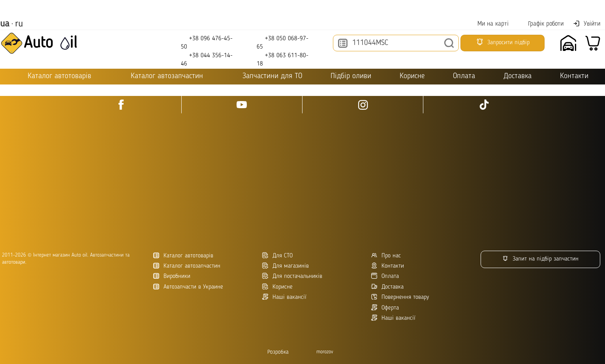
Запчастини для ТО (267, 76)
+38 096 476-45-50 (207, 42)
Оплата (464, 76)
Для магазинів (286, 266)
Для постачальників (292, 276)
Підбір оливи (351, 76)
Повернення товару (400, 297)
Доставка (518, 76)
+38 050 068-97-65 (283, 42)
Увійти (587, 24)
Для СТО (277, 256)
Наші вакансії (393, 318)
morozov (325, 352)
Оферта (385, 308)
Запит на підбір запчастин (540, 259)
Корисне (412, 76)
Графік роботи (541, 24)
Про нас (386, 256)
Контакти (574, 76)
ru (19, 24)
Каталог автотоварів (183, 256)
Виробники (172, 276)
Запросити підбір (503, 42)
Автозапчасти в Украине (188, 287)
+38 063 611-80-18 (283, 59)
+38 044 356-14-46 (207, 59)
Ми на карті (488, 24)
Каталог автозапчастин (187, 266)
